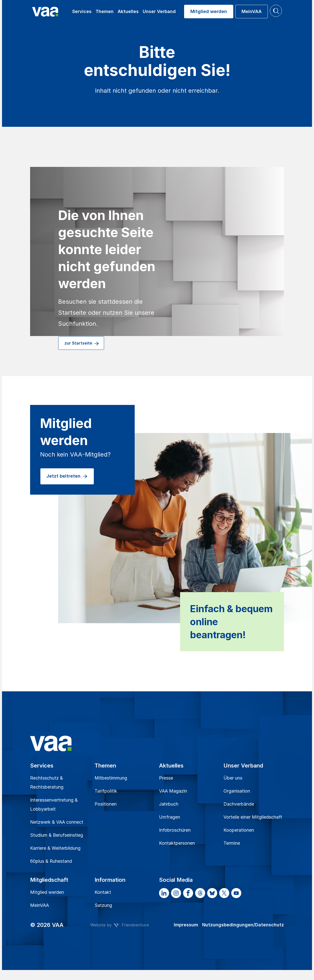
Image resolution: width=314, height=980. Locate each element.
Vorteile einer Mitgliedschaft (253, 817)
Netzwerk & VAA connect (57, 822)
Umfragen (170, 817)
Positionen (106, 804)
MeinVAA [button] (252, 11)
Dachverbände (239, 804)
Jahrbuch (169, 804)
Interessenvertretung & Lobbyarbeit (54, 804)
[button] (276, 11)
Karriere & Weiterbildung (55, 848)
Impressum (186, 925)
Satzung (103, 905)
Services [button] (82, 11)
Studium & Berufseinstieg (57, 835)
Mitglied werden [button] (209, 11)
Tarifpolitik (106, 791)
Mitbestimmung (111, 778)
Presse (166, 778)
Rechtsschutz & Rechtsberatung (47, 782)
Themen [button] (105, 11)
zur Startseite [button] (82, 344)
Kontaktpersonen (177, 843)
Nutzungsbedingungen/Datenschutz (243, 925)
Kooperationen (239, 830)
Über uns (233, 778)
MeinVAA (40, 905)
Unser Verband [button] (159, 11)
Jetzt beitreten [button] (67, 476)
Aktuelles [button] (128, 11)
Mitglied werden (47, 892)
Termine (232, 843)
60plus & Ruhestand (51, 861)
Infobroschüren (175, 830)
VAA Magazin (173, 791)
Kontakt (103, 892)
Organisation (237, 791)
